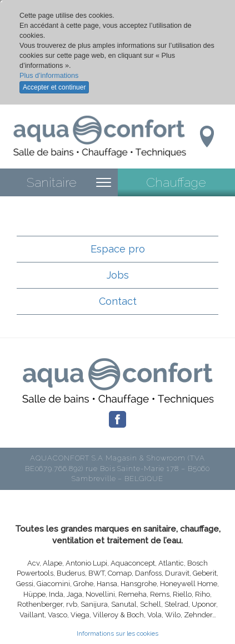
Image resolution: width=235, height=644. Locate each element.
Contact (118, 301)
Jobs (118, 275)
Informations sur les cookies (117, 634)
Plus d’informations (49, 76)
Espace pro (118, 249)
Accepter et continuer (54, 87)
